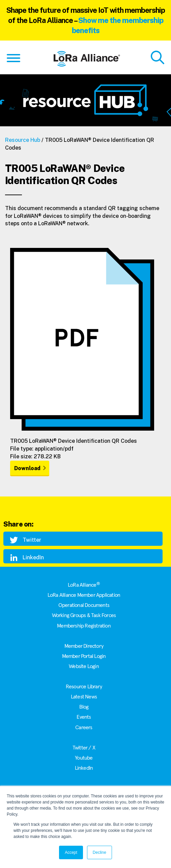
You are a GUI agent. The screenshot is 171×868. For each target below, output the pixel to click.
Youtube (84, 758)
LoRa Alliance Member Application (84, 595)
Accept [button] (71, 852)
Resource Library (84, 687)
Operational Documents (84, 605)
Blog (84, 707)
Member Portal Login (84, 656)
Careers (84, 727)
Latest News (84, 697)
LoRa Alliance (84, 585)
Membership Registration (84, 626)
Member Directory (84, 646)
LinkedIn (84, 768)
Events (84, 717)
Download (27, 468)
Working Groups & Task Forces (84, 615)
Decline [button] (99, 852)
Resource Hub (23, 140)
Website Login (84, 666)
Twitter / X (84, 748)
